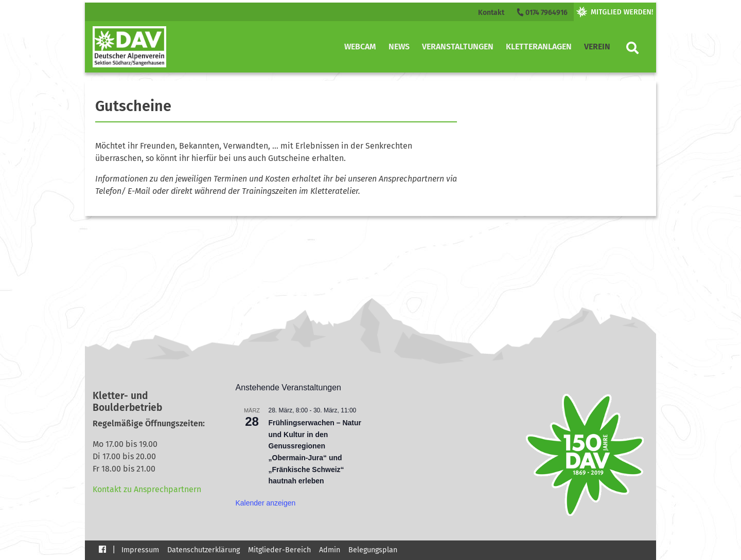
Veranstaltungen (458, 47)
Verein (597, 47)
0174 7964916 (542, 13)
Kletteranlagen (539, 47)
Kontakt (491, 13)
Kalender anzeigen (266, 503)
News (399, 47)
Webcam (360, 47)
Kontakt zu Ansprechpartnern (147, 489)
